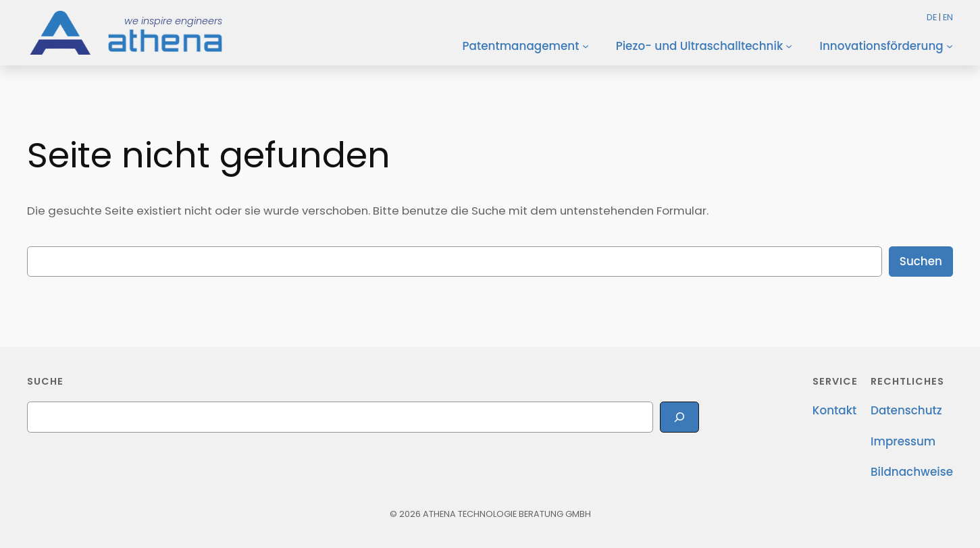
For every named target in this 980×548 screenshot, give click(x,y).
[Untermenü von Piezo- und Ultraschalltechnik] (789, 46)
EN (948, 17)
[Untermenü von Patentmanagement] (586, 46)
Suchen (921, 261)
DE (932, 17)
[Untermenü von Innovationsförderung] (950, 46)
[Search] (679, 417)
